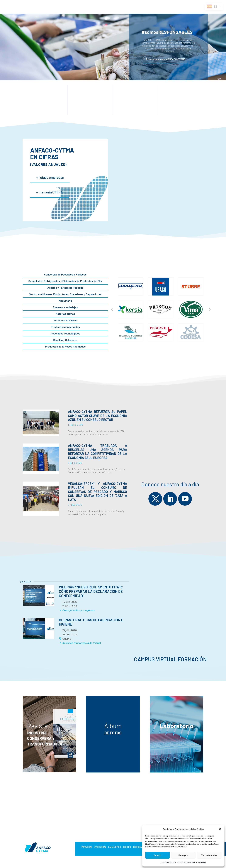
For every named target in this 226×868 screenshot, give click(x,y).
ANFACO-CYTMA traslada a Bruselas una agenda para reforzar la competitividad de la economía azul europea (98, 451)
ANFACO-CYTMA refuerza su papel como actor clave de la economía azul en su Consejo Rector (98, 416)
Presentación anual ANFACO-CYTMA (166, 59)
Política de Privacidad (186, 862)
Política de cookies (168, 862)
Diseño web (138, 847)
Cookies (127, 847)
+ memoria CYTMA (50, 192)
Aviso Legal (201, 862)
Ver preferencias (209, 855)
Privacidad (87, 847)
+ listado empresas (50, 177)
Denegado (183, 855)
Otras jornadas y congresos (79, 610)
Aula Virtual (94, 643)
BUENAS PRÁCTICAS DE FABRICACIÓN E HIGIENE (91, 622)
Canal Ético (115, 847)
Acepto (157, 855)
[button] (220, 829)
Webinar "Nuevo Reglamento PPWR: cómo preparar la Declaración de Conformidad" (91, 591)
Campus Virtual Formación (170, 659)
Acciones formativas (75, 643)
